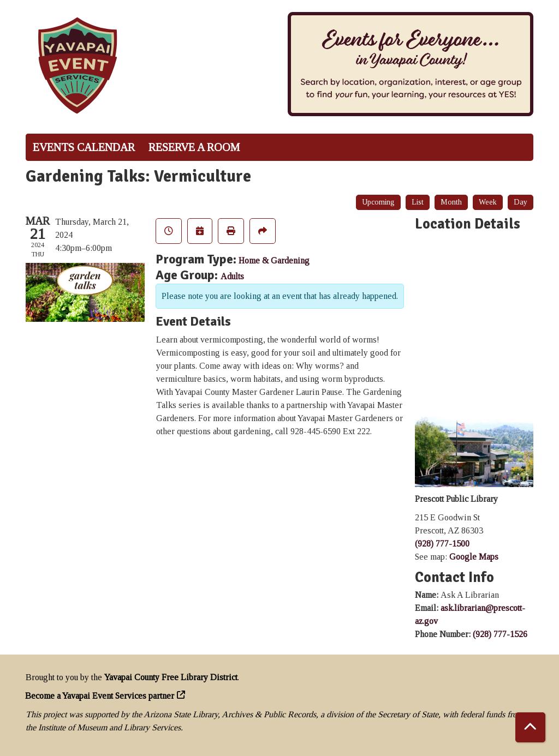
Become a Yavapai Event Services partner (100, 696)
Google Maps (474, 557)
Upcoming (378, 202)
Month (451, 202)
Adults (232, 276)
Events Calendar (84, 147)
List (418, 202)
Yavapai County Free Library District (171, 677)
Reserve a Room (194, 147)
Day (521, 202)
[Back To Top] (530, 727)
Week (488, 202)
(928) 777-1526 (500, 634)
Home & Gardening (274, 260)
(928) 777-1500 (442, 544)
